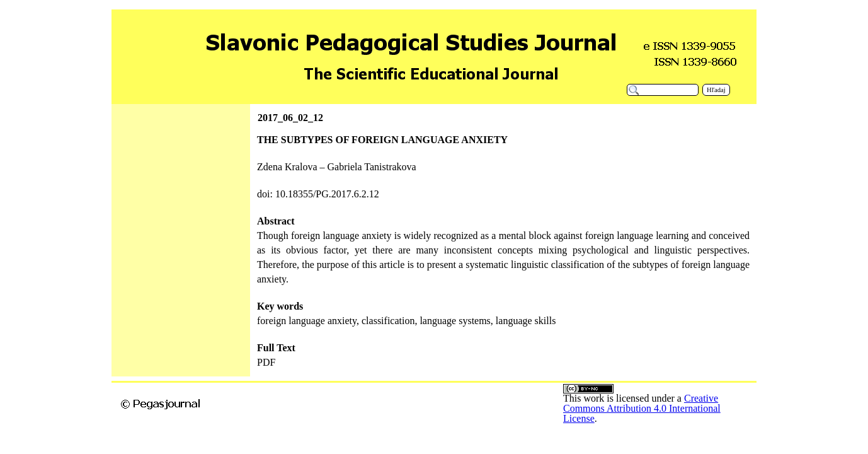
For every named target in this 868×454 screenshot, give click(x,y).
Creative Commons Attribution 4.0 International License (642, 408)
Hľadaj (716, 90)
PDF (266, 362)
